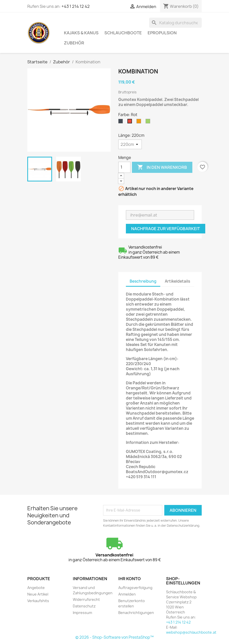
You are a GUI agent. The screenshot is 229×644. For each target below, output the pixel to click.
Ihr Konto (130, 579)
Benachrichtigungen (136, 613)
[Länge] (130, 144)
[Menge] (124, 167)
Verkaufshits (38, 601)
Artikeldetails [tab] (177, 281)
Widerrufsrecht (86, 599)
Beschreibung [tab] (143, 281)
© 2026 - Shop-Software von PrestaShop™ (114, 637)
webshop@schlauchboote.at (191, 632)
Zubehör (74, 43)
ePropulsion (162, 33)
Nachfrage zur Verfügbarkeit (166, 229)
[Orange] (140, 122)
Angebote (36, 588)
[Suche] (175, 23)
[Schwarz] (122, 122)
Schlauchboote (123, 33)
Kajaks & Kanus (81, 33)
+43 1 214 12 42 (76, 6)
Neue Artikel (38, 594)
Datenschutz (84, 606)
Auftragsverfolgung (135, 588)
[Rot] (131, 122)
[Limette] (149, 122)
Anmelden (127, 594)
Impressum (82, 613)
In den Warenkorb (162, 167)
